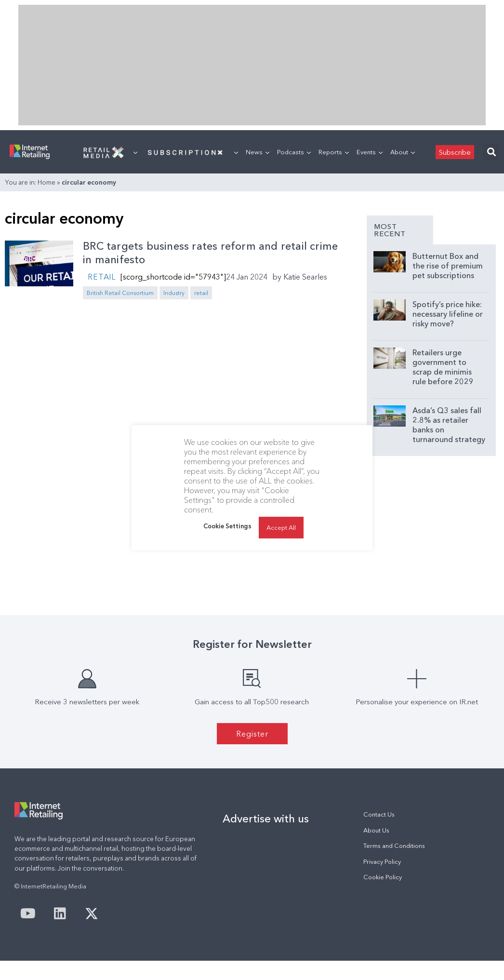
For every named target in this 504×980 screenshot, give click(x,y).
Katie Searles (305, 277)
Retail (102, 277)
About (403, 152)
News (258, 152)
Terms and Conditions (394, 846)
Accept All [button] (281, 527)
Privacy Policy (382, 862)
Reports (334, 152)
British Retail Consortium (120, 293)
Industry (174, 293)
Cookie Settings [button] (227, 526)
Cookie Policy (383, 877)
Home (46, 182)
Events (370, 152)
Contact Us (379, 814)
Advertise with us (266, 819)
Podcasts (294, 152)
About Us (376, 830)
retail (201, 293)
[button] (491, 152)
